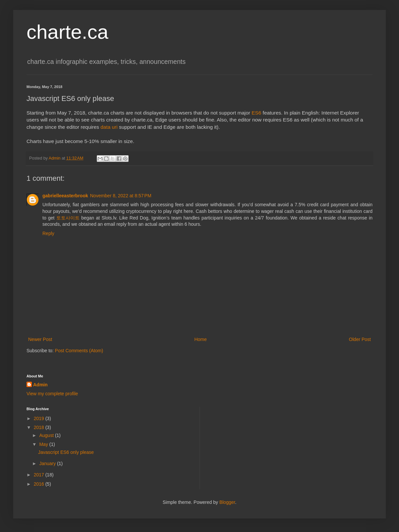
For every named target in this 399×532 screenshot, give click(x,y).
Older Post (360, 339)
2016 (40, 484)
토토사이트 (68, 218)
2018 (40, 427)
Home (200, 339)
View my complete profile (52, 394)
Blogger (227, 502)
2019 (40, 418)
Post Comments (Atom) (79, 351)
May (44, 444)
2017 (40, 475)
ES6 (256, 113)
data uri (109, 127)
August (47, 435)
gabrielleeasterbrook (65, 196)
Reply (48, 233)
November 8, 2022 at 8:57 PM (121, 196)
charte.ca (67, 32)
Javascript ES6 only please (66, 452)
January (48, 463)
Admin (40, 385)
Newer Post (40, 339)
